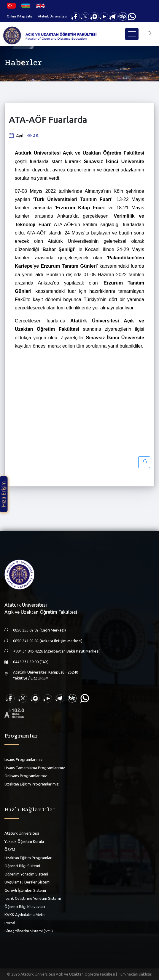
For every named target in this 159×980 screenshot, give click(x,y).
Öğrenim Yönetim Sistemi (26, 874)
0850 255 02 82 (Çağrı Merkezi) (39, 630)
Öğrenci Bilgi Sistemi (22, 866)
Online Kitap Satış (20, 16)
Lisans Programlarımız (24, 759)
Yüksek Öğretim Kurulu (24, 841)
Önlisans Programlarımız (26, 776)
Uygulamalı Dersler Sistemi (27, 882)
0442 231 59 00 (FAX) (31, 662)
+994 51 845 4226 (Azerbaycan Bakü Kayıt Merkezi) (57, 651)
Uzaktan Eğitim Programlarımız (32, 784)
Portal (10, 923)
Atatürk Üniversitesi (52, 16)
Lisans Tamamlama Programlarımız (35, 768)
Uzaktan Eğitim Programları (28, 858)
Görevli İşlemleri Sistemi (25, 890)
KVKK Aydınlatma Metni (25, 915)
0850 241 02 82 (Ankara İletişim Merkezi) (48, 641)
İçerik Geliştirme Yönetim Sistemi (33, 898)
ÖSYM (10, 849)
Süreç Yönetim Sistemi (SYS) (29, 931)
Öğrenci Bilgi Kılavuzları (25, 907)
